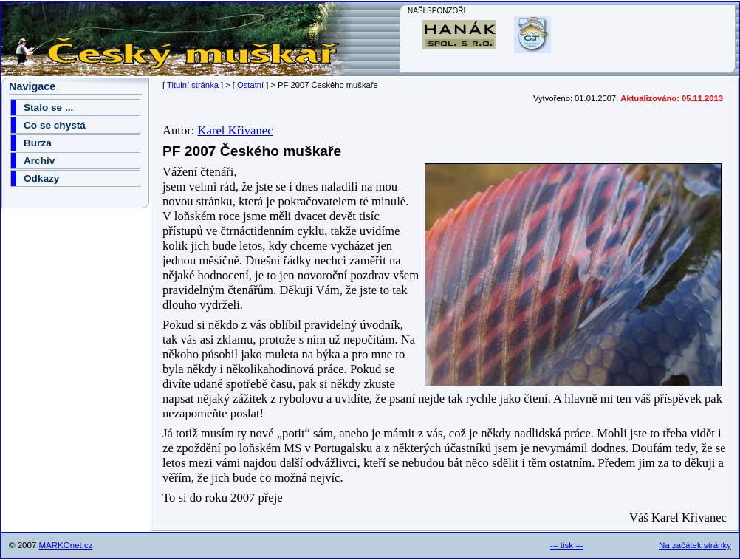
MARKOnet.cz (66, 545)
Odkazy (41, 178)
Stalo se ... (48, 107)
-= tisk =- (567, 545)
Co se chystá (55, 125)
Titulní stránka (193, 85)
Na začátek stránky (695, 545)
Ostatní (251, 85)
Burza (38, 143)
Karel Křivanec (236, 130)
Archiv (39, 161)
